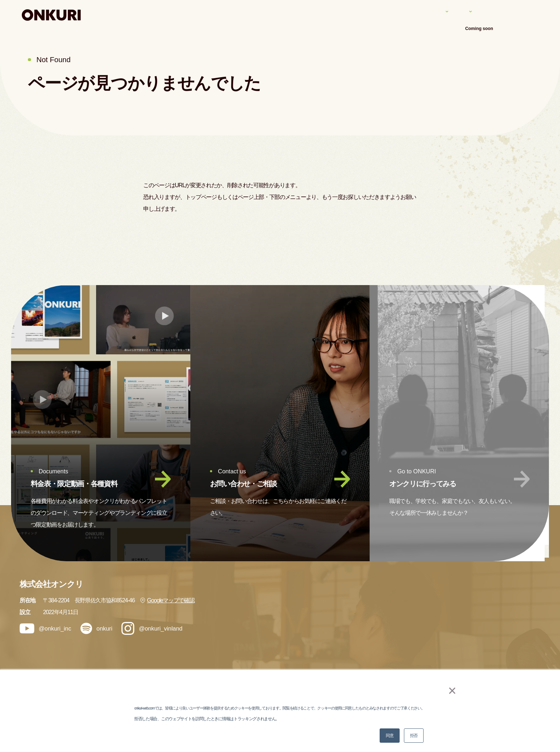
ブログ (491, 620)
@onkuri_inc (46, 646)
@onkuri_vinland (152, 646)
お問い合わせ (499, 660)
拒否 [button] (414, 736)
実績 (420, 15)
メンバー (408, 660)
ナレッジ (453, 15)
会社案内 (490, 15)
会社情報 (493, 600)
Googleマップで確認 (167, 618)
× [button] (448, 691)
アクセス (528, 15)
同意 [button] (389, 736)
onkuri (96, 646)
